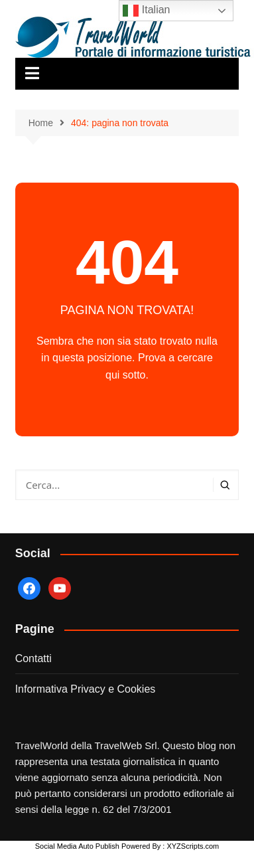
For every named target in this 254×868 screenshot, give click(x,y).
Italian (146, 11)
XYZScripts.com (193, 846)
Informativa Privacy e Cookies (86, 689)
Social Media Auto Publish (77, 846)
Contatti (33, 658)
